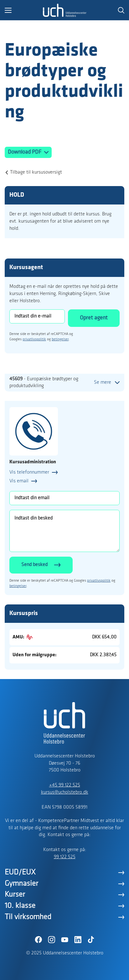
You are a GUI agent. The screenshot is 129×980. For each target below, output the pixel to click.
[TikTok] (91, 940)
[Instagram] (51, 940)
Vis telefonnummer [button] (29, 472)
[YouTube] (64, 940)
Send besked (34, 565)
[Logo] (64, 10)
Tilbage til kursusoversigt (36, 172)
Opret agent (94, 318)
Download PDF (25, 152)
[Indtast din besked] (64, 531)
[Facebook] (38, 940)
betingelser (60, 339)
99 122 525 (65, 857)
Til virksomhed (28, 917)
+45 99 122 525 (65, 785)
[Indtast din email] (64, 498)
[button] (24, 10)
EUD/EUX (20, 872)
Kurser (15, 895)
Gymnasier (21, 884)
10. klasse (20, 906)
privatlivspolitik (34, 339)
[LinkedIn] (78, 940)
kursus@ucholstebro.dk (65, 792)
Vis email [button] (19, 481)
